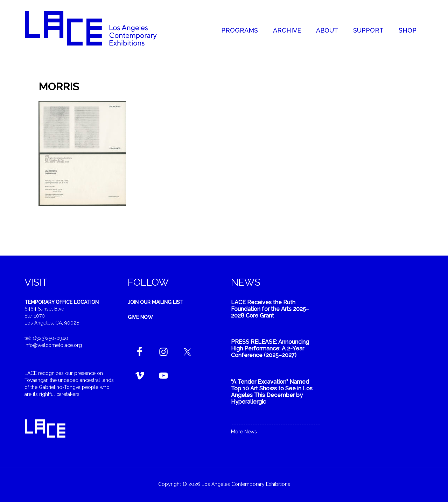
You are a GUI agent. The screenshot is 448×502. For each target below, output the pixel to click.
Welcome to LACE (98, 28)
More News (244, 432)
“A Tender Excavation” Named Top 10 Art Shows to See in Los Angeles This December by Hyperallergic (272, 392)
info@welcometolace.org (53, 345)
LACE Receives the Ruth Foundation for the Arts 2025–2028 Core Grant (270, 309)
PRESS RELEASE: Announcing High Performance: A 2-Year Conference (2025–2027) (270, 348)
